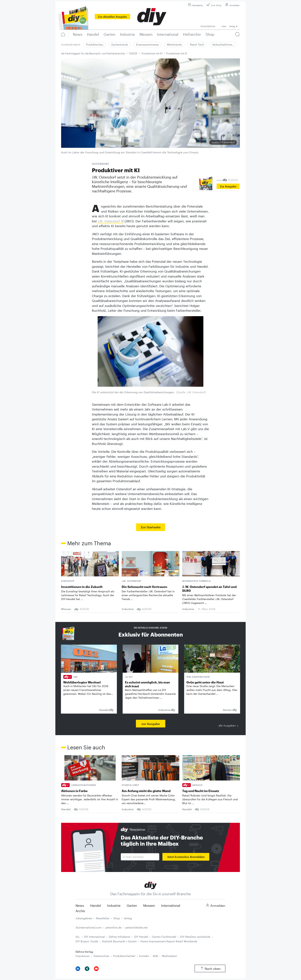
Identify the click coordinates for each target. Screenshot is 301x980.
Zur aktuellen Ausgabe (112, 17)
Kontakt (144, 956)
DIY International (94, 937)
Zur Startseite (151, 527)
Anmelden (232, 5)
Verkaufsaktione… (223, 44)
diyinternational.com (89, 927)
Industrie (114, 905)
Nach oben (210, 969)
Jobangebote (84, 918)
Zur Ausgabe (228, 186)
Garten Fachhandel (164, 937)
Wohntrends (174, 44)
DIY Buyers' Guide (87, 941)
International (171, 905)
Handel (96, 905)
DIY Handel (141, 937)
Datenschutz (101, 956)
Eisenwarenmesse (147, 44)
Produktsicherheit (124, 956)
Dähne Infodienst (120, 937)
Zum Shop (213, 5)
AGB (155, 956)
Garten (132, 905)
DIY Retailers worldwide (195, 937)
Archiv (80, 911)
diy (78, 937)
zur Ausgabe (151, 724)
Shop (117, 918)
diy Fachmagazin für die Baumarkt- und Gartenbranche (93, 53)
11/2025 (133, 53)
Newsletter (195, 5)
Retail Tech (197, 44)
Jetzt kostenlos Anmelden (186, 857)
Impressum (83, 956)
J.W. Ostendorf (109, 221)
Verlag (128, 918)
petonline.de (113, 927)
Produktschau (95, 44)
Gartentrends (120, 44)
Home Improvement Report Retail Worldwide (169, 941)
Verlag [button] (232, 26)
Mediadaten (169, 956)
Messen (149, 905)
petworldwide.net (136, 927)
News (80, 905)
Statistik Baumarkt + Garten (119, 941)
